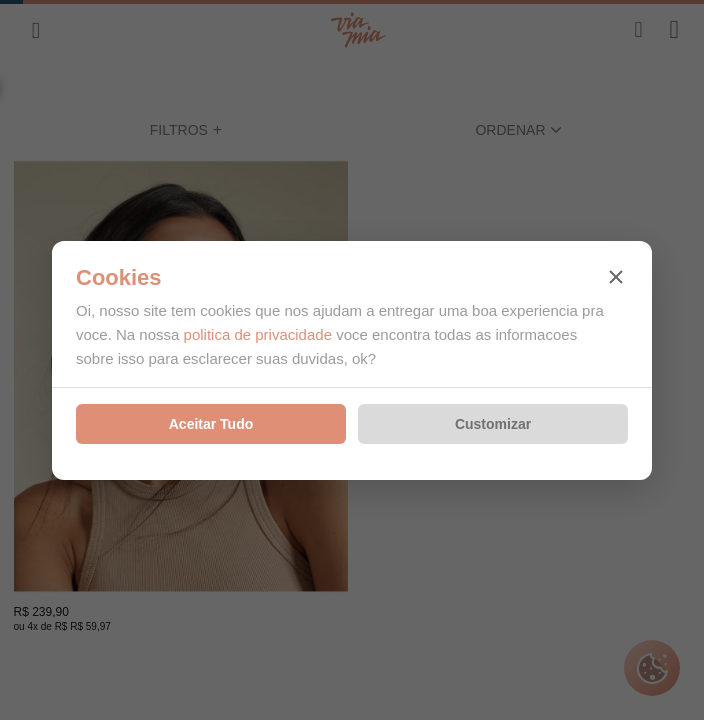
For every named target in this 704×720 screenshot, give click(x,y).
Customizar (493, 424)
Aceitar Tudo (211, 424)
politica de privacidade (258, 334)
